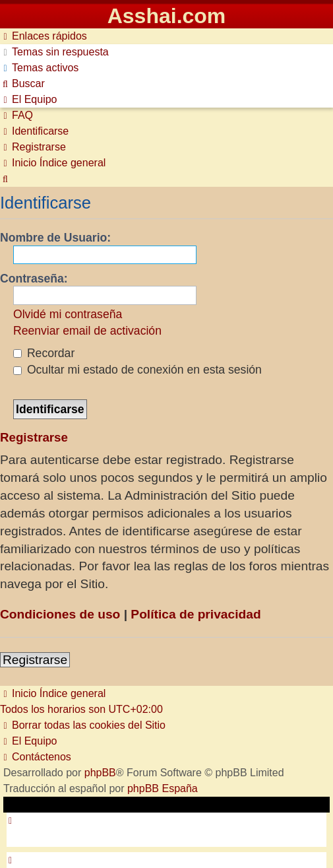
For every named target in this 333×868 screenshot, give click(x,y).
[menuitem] (54, 52)
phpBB (100, 773)
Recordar (44, 353)
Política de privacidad (196, 614)
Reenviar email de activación (87, 331)
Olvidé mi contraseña (68, 314)
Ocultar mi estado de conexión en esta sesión (137, 370)
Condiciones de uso (60, 614)
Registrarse (35, 660)
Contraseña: (34, 279)
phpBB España (163, 788)
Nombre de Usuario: (55, 238)
